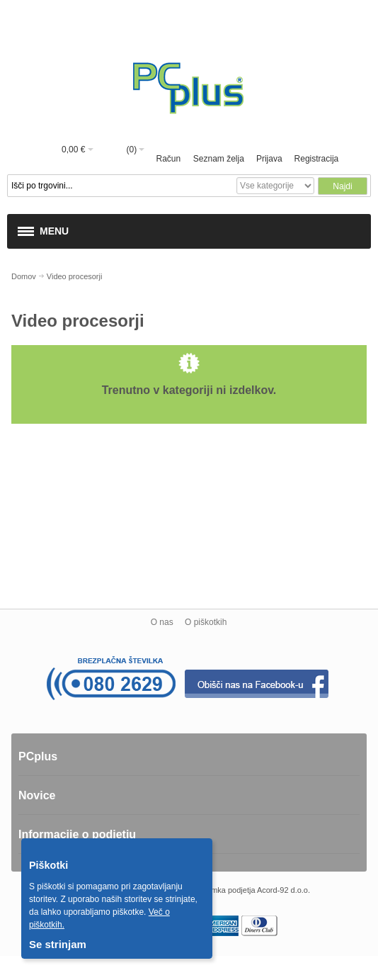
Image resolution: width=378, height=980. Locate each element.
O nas (162, 622)
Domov (24, 276)
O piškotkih (206, 622)
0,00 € (73, 150)
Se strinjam (58, 944)
